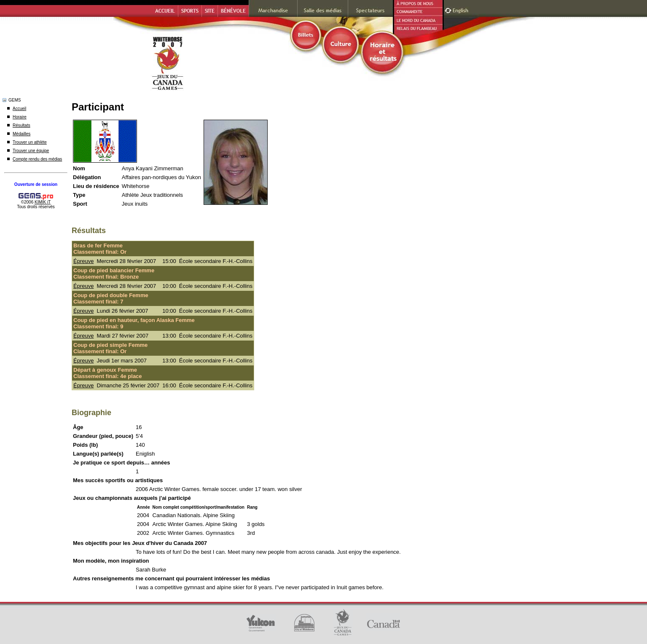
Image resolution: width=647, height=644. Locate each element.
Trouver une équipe (31, 151)
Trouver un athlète (30, 142)
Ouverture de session (36, 184)
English (461, 9)
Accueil (19, 109)
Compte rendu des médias (37, 159)
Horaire (20, 117)
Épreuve (83, 261)
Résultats (21, 125)
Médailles (21, 134)
